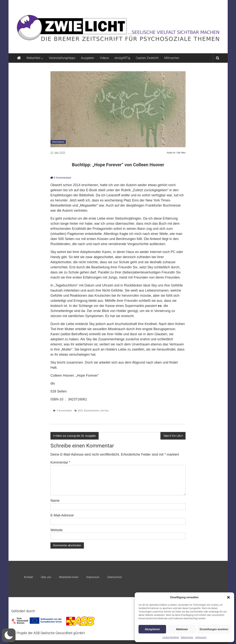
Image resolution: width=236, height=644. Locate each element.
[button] (228, 597)
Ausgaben (87, 58)
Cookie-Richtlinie (171, 637)
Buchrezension (92, 411)
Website (57, 530)
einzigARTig (122, 58)
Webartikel (33, 58)
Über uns (46, 577)
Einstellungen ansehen (214, 629)
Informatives (58, 142)
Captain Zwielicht (147, 58)
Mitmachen (172, 58)
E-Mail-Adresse (62, 515)
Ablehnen (182, 629)
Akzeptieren (152, 629)
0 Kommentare (61, 178)
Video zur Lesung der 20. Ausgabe (75, 436)
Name (55, 501)
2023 (80, 411)
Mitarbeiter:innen (69, 577)
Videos (104, 58)
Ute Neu (104, 411)
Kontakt (29, 577)
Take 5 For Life (172, 436)
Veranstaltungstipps (62, 58)
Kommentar (60, 462)
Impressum (201, 637)
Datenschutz (187, 637)
